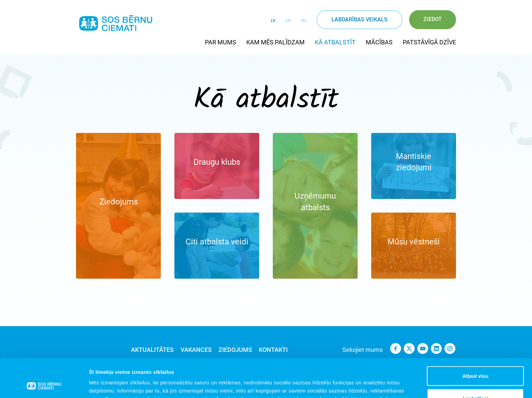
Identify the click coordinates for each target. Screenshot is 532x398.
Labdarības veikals (359, 19)
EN (288, 21)
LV (273, 21)
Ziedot (433, 19)
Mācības (379, 42)
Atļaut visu (476, 340)
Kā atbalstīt (335, 42)
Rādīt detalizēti (370, 385)
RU (304, 21)
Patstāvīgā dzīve (429, 42)
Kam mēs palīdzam (275, 42)
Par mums (221, 42)
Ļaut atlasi (475, 362)
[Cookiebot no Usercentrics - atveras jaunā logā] (44, 385)
